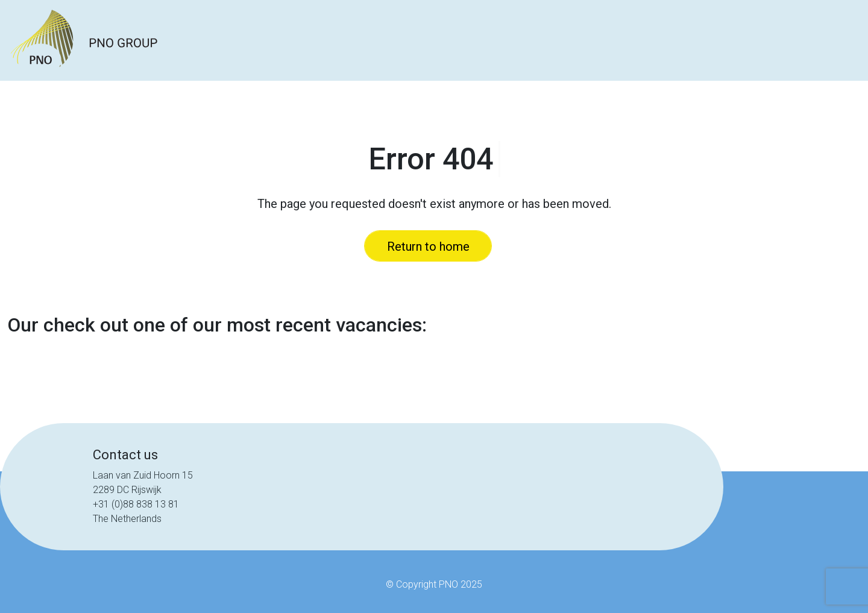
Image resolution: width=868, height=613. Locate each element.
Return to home (428, 247)
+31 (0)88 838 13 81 (136, 504)
